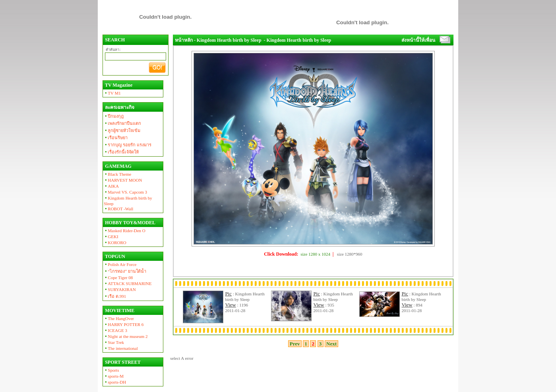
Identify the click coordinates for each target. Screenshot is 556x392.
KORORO (115, 243)
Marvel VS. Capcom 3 (125, 192)
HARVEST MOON (123, 180)
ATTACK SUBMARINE (128, 283)
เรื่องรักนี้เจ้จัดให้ (121, 152)
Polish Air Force (120, 264)
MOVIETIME (119, 310)
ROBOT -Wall (118, 209)
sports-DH (115, 382)
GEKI (111, 237)
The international (121, 348)
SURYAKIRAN (120, 289)
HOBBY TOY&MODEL (130, 223)
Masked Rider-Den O (125, 231)
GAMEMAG (118, 166)
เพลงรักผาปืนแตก (122, 123)
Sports (111, 370)
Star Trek (114, 342)
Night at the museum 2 (126, 336)
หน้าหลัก (184, 40)
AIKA (111, 186)
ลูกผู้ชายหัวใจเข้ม (122, 130)
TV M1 (112, 93)
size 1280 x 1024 (315, 254)
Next (332, 344)
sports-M (114, 376)
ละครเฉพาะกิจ (119, 107)
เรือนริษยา (116, 138)
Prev (295, 344)
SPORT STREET (122, 362)
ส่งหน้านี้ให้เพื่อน (418, 40)
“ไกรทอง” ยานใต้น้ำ (125, 271)
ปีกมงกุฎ (114, 116)
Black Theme (117, 174)
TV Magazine (118, 85)
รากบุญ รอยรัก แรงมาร (128, 145)
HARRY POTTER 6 (124, 324)
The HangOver (119, 318)
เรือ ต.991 (115, 296)
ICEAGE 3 (115, 330)
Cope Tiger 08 (118, 278)
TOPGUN (114, 256)
